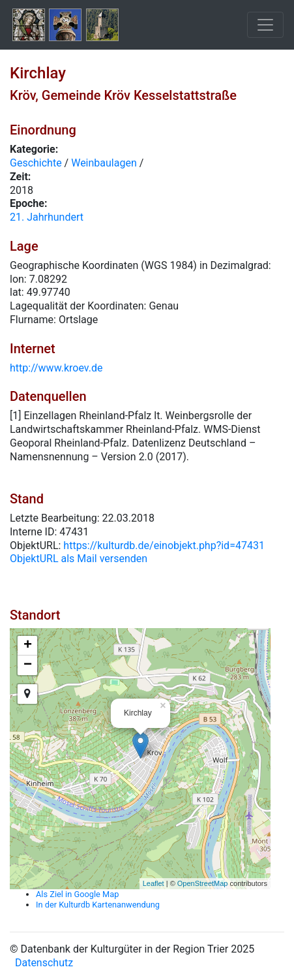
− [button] (28, 665)
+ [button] (28, 646)
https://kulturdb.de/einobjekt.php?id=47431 (164, 545)
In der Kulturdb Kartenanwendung (98, 905)
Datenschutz (44, 963)
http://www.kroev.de (56, 368)
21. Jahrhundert (47, 217)
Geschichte (36, 163)
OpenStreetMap (203, 883)
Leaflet (154, 883)
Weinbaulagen (104, 163)
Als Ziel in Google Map (77, 894)
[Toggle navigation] (265, 25)
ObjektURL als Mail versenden (79, 559)
